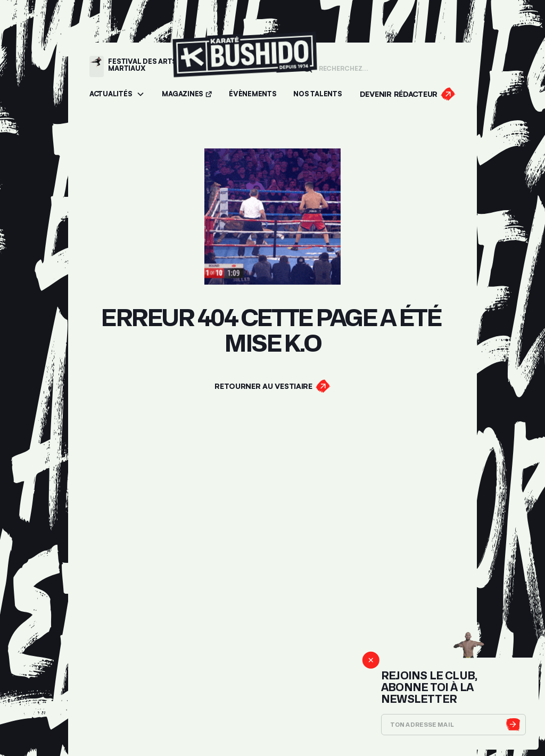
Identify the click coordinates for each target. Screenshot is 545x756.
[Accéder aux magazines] (187, 94)
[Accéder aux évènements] (253, 94)
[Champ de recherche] (384, 68)
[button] (117, 94)
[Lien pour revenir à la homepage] (245, 66)
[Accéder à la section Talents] (317, 94)
